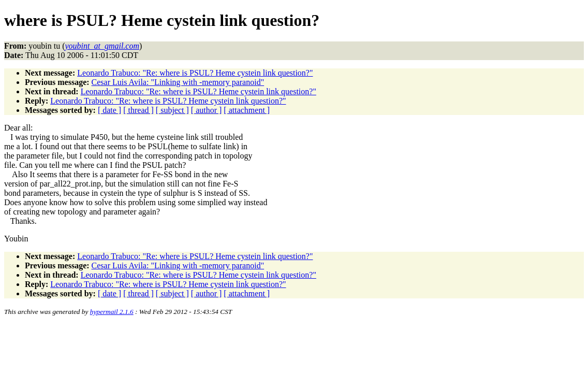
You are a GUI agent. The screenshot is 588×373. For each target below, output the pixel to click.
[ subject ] (172, 110)
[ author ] (207, 110)
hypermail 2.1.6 (112, 312)
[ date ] (109, 110)
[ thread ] (138, 110)
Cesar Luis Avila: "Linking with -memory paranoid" (178, 82)
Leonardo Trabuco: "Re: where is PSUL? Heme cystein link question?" (195, 73)
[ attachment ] (247, 110)
